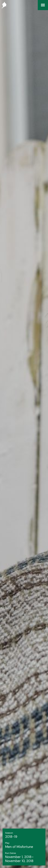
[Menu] (43, 5)
